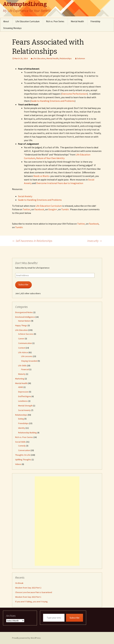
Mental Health (77, 21)
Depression (23, 392)
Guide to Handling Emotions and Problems (53, 101)
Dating (21, 419)
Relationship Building (27, 433)
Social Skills (20, 442)
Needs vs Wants (41, 176)
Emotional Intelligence (25, 317)
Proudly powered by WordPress (26, 638)
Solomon (81, 58)
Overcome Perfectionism (74, 94)
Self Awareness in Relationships (32, 241)
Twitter (26, 209)
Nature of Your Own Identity (50, 158)
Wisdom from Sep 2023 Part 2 (28, 588)
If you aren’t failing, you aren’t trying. (32, 602)
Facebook (39, 209)
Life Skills (22, 366)
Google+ (53, 209)
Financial (25, 369)
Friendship (95, 21)
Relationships (66, 58)
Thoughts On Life (23, 455)
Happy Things (21, 325)
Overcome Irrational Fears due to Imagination (60, 183)
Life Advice (23, 352)
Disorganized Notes (24, 312)
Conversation (24, 450)
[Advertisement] (57, 521)
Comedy (22, 446)
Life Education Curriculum (27, 21)
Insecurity (95, 241)
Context (22, 348)
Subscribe (23, 285)
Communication (25, 343)
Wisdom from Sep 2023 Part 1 (28, 597)
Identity (22, 428)
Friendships (23, 423)
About (6, 21)
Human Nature (24, 321)
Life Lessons (27, 356)
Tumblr (65, 209)
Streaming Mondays (12, 28)
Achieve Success (26, 334)
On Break (19, 583)
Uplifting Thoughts (23, 460)
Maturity (22, 374)
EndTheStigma (25, 396)
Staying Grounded (29, 361)
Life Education (39, 58)
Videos (18, 464)
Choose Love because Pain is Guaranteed (34, 592)
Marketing (20, 379)
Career (21, 339)
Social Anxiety (25, 196)
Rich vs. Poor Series (55, 21)
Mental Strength (25, 406)
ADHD (21, 387)
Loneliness (23, 401)
